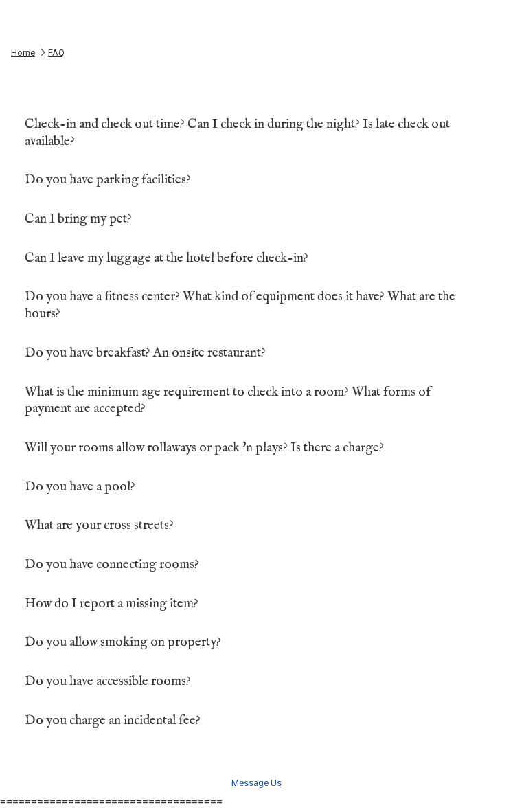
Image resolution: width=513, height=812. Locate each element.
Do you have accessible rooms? (255, 681)
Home (23, 53)
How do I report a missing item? (255, 604)
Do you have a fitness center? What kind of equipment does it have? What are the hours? (255, 305)
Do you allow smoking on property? (255, 642)
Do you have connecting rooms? (255, 565)
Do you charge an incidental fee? (255, 721)
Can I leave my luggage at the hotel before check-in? (255, 258)
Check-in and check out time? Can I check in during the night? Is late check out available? (255, 133)
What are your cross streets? (255, 526)
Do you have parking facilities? (255, 180)
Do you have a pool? (255, 487)
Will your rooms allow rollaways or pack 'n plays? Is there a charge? (255, 448)
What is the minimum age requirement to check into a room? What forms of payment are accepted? (255, 401)
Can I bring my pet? (255, 219)
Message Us (256, 783)
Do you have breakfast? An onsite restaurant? (255, 353)
